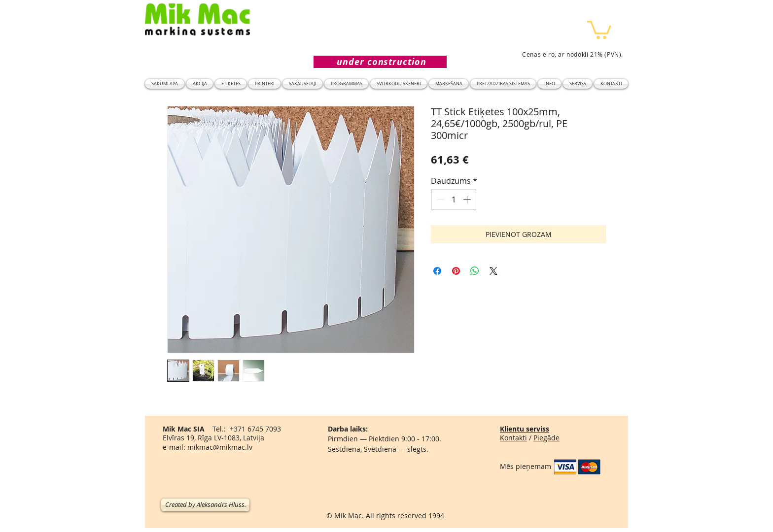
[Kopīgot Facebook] (437, 271)
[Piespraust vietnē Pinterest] (456, 271)
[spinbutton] (454, 199)
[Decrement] (439, 199)
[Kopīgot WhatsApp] (475, 271)
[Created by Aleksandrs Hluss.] (205, 505)
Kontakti (513, 438)
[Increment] (468, 199)
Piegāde (546, 438)
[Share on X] (493, 271)
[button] (599, 29)
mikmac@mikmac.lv (220, 447)
